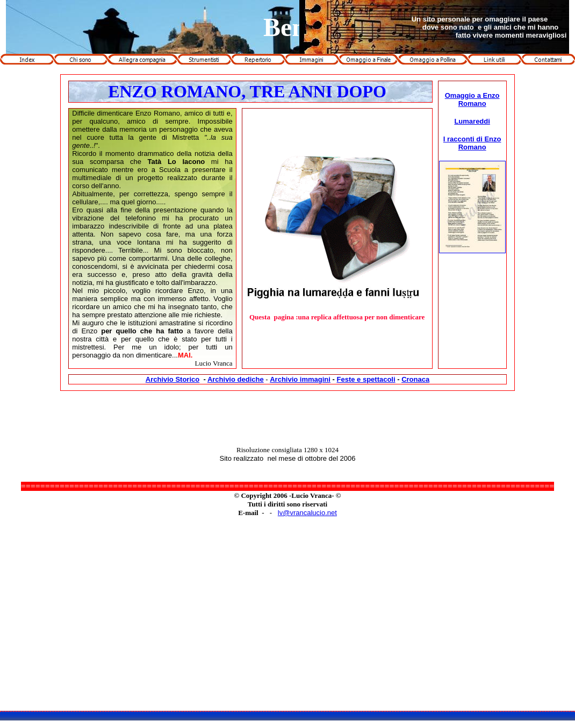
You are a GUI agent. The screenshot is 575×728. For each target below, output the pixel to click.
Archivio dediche (236, 379)
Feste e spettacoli (366, 379)
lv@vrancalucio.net (307, 513)
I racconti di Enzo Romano (472, 143)
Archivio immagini (300, 379)
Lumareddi (472, 121)
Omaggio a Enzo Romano (472, 99)
